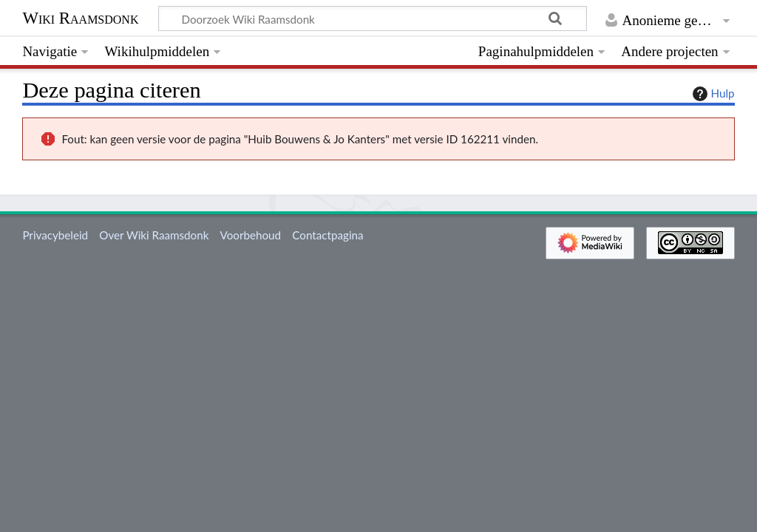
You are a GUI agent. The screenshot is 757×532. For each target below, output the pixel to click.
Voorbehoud (251, 235)
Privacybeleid (55, 235)
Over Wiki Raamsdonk (154, 235)
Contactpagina (327, 235)
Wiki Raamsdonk (80, 18)
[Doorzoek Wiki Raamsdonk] (373, 18)
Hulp (712, 94)
